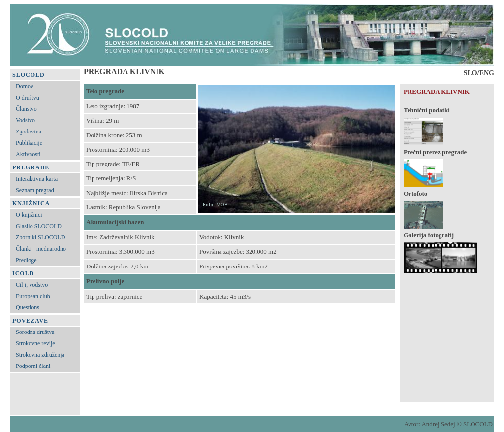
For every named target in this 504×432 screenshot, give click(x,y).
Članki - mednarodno (41, 249)
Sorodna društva (35, 332)
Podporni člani (33, 366)
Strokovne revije (35, 343)
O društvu (28, 98)
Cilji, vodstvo (32, 285)
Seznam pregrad (35, 190)
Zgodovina (29, 132)
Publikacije (29, 143)
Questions (28, 307)
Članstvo (26, 109)
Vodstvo (25, 120)
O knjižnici (29, 215)
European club (33, 296)
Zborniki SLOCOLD (40, 237)
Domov (25, 86)
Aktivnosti (28, 154)
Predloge (26, 260)
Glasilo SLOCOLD (39, 226)
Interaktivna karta (37, 179)
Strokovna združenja (40, 355)
